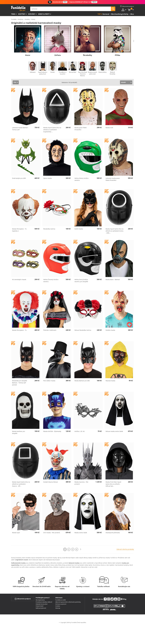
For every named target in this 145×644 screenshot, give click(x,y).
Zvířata (58, 55)
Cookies (58, 606)
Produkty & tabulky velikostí (44, 602)
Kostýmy (22, 14)
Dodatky (27, 19)
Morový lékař (72, 72)
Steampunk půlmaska (113, 533)
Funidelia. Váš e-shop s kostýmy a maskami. (18, 9)
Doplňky (32, 14)
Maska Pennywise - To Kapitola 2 (19, 230)
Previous (11, 41)
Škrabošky (88, 55)
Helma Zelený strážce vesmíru (81, 179)
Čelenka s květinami (50, 330)
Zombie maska (110, 330)
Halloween (33, 72)
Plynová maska (110, 381)
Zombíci (53, 72)
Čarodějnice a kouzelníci (63, 73)
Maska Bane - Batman (113, 279)
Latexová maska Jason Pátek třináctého (113, 179)
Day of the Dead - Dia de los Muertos (83, 74)
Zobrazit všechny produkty (125, 549)
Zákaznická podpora (23, 599)
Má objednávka (40, 600)
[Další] (81, 549)
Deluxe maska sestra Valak (114, 431)
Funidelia (14, 19)
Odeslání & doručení (42, 604)
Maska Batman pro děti (82, 381)
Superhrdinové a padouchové (43, 73)
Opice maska (48, 178)
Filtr (15, 82)
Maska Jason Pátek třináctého (81, 129)
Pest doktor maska (49, 381)
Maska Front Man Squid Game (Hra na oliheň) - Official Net (113, 484)
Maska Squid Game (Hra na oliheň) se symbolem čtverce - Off (21, 484)
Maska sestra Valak (81, 533)
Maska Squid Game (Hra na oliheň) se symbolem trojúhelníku (52, 130)
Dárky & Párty (44, 14)
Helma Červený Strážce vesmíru (51, 281)
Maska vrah (109, 128)
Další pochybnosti (41, 608)
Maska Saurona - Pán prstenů (81, 483)
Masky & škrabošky (112, 73)
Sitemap (58, 608)
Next (134, 41)
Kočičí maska (79, 229)
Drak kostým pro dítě (19, 178)
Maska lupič (16, 533)
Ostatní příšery (102, 72)
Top (99, 14)
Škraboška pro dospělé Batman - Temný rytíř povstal (20, 383)
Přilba (117, 55)
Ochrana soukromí (61, 604)
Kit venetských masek (19, 279)
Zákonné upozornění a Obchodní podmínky (68, 602)
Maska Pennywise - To (19, 330)
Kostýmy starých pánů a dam (92, 73)
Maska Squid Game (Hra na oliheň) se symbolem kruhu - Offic (114, 231)
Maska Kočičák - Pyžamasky (52, 431)
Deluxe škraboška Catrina (83, 330)
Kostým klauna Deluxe (51, 482)
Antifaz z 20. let (80, 431)
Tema (13, 14)
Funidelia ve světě (61, 600)
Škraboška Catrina (49, 229)
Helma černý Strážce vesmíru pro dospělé (81, 281)
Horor (28, 55)
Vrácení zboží (40, 606)
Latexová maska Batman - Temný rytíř (20, 129)
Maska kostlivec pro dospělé (19, 432)
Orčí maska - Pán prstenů (52, 533)
